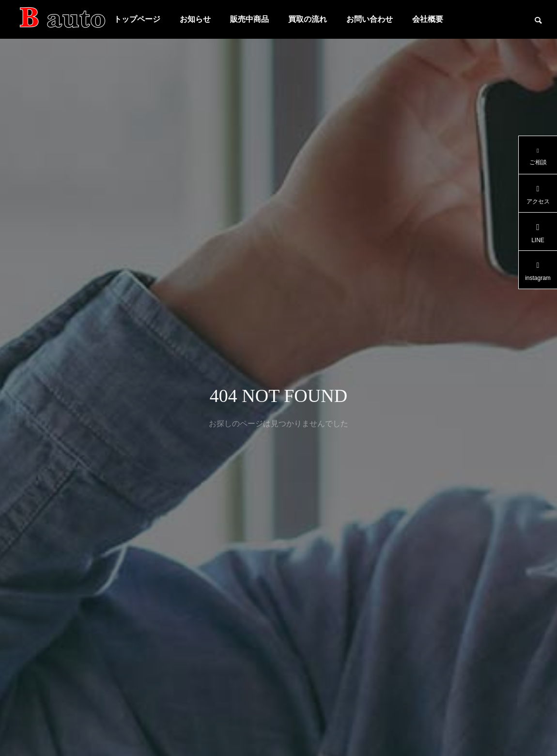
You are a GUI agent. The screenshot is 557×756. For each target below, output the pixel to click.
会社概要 (428, 19)
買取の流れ (308, 19)
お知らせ (195, 19)
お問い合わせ (370, 19)
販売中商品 (249, 19)
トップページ (137, 19)
